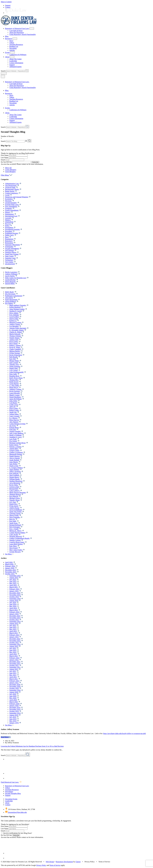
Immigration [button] (11, 214)
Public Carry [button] (11, 235)
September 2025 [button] (16, 576)
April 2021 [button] (14, 677)
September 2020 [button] (16, 690)
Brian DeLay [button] (15, 387)
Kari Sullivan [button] (15, 473)
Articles (12, 50)
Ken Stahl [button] (14, 521)
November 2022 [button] (16, 641)
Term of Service (55, 865)
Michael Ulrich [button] (16, 498)
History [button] (9, 212)
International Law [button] (12, 216)
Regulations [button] (10, 239)
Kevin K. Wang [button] (16, 347)
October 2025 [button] (11, 574)
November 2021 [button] (16, 664)
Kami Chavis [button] (15, 445)
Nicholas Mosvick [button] (17, 536)
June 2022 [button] (14, 650)
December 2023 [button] (16, 616)
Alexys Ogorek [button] (16, 458)
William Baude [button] (16, 479)
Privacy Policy (41, 865)
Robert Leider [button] (15, 410)
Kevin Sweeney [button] (16, 391)
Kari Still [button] (14, 359)
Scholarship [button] (10, 247)
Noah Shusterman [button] (12, 300)
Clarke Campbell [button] (16, 349)
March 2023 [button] (15, 633)
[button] (8, 168)
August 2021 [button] (15, 669)
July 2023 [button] (14, 625)
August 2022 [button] (15, 646)
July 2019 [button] (14, 717)
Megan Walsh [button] (15, 361)
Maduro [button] (9, 220)
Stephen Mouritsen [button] (17, 481)
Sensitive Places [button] (12, 252)
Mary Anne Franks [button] (17, 550)
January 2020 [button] (15, 706)
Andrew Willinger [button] (12, 274)
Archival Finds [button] (11, 187)
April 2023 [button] (14, 631)
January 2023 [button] (15, 637)
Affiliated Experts (15, 67)
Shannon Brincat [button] (16, 494)
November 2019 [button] (16, 709)
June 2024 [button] (14, 604)
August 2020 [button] (15, 692)
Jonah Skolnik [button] (15, 460)
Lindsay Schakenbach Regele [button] (21, 538)
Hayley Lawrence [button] (12, 272)
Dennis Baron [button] (15, 477)
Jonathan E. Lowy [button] (17, 437)
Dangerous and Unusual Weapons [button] (18, 197)
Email (3, 160)
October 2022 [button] (15, 643)
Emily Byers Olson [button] (17, 378)
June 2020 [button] (14, 696)
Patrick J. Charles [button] (16, 447)
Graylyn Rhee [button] (15, 317)
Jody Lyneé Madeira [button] (17, 433)
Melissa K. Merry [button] (17, 531)
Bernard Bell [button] (15, 489)
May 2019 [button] (14, 721)
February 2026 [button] (11, 566)
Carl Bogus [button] (14, 403)
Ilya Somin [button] (14, 441)
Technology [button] (10, 260)
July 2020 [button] (14, 694)
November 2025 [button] (12, 572)
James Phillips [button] (15, 470)
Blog (7, 36)
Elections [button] (9, 201)
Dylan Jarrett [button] (15, 506)
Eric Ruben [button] (10, 303)
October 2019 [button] (15, 711)
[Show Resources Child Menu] (15, 39)
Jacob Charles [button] (11, 276)
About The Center (15, 59)
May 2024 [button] (14, 606)
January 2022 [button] (15, 660)
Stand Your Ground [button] (13, 254)
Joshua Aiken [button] (15, 414)
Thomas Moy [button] (15, 380)
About (7, 57)
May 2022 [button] (14, 652)
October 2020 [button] (15, 688)
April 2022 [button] (14, 654)
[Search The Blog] (29, 141)
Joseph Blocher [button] (11, 280)
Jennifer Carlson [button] (16, 540)
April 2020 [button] (14, 700)
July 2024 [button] (14, 602)
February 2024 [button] (16, 612)
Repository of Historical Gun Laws (17, 28)
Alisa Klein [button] (10, 298)
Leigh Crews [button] (15, 405)
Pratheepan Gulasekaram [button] (15, 296)
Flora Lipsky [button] (15, 408)
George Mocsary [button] (16, 552)
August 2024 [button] (15, 601)
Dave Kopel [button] (15, 548)
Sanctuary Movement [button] (14, 245)
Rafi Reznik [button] (15, 357)
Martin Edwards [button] (16, 334)
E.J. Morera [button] (15, 418)
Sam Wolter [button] (15, 464)
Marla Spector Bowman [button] (19, 492)
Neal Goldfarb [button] (15, 475)
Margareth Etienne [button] (17, 454)
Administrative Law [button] (13, 184)
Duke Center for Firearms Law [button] (17, 278)
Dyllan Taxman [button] (16, 353)
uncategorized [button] (11, 264)
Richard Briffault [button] (16, 525)
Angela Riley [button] (15, 449)
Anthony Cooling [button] (16, 389)
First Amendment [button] (12, 206)
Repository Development (64, 862)
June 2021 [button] (14, 673)
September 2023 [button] (16, 622)
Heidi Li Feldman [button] (17, 435)
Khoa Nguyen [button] (15, 420)
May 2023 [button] (14, 629)
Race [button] (8, 237)
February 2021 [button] (16, 681)
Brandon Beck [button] (15, 376)
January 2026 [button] (11, 568)
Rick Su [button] (13, 519)
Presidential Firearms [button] (13, 229)
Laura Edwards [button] (16, 393)
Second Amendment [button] (13, 248)
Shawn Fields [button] (15, 515)
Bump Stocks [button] (11, 191)
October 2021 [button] (15, 665)
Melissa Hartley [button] (16, 351)
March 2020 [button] (15, 702)
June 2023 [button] (14, 627)
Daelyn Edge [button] (15, 319)
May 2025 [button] (14, 583)
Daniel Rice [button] (15, 504)
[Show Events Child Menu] (12, 52)
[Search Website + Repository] (27, 71)
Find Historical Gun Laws (11, 782)
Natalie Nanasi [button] (16, 338)
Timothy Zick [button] (15, 364)
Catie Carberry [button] (16, 491)
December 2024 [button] (16, 593)
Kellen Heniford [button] (16, 307)
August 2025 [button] (15, 578)
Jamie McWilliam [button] (17, 399)
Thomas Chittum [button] (16, 336)
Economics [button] (10, 199)
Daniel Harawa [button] (16, 456)
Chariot (78, 862)
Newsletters (9, 792)
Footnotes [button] (10, 208)
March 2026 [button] (10, 564)
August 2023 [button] (15, 623)
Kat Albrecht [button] (15, 496)
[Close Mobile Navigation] (3, 76)
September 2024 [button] (16, 599)
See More (9, 554)
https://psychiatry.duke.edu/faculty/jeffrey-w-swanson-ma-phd (124, 733)
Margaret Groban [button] (16, 322)
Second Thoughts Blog (13, 793)
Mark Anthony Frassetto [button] (19, 305)
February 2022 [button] (16, 658)
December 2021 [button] (16, 662)
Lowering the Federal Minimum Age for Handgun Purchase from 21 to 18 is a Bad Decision (32, 746)
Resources (9, 39)
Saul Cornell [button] (15, 363)
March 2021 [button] (15, 679)
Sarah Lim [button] (14, 412)
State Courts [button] (10, 256)
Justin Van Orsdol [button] (17, 512)
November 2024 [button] (16, 595)
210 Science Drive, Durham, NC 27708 (20, 809)
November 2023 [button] (16, 618)
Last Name (5, 158)
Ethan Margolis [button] (12, 282)
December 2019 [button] (16, 707)
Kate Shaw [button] (14, 546)
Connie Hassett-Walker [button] (18, 533)
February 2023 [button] (16, 635)
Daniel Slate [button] (15, 368)
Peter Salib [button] (14, 374)
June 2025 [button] (14, 581)
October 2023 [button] (15, 620)
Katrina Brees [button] (15, 428)
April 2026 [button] (10, 562)
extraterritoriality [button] (12, 203)
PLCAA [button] (9, 224)
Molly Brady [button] (11, 292)
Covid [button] (8, 195)
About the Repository (17, 33)
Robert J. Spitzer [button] (16, 345)
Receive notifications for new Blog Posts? (17, 833)
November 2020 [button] (16, 686)
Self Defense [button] (11, 250)
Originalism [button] (10, 222)
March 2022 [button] (15, 656)
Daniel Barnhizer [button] (16, 397)
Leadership (13, 61)
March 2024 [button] (15, 610)
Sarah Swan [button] (15, 523)
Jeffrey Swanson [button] (16, 471)
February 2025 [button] (16, 589)
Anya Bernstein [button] (16, 483)
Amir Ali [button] (14, 407)
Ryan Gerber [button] (15, 342)
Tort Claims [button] (10, 262)
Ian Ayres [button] (14, 426)
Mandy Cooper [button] (16, 395)
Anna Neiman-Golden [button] (18, 309)
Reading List (14, 46)
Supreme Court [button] (11, 258)
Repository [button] (10, 241)
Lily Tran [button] (14, 502)
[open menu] (4, 73)
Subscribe (35, 162)
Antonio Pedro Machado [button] (19, 328)
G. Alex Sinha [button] (15, 386)
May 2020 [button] (14, 698)
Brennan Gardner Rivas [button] (19, 443)
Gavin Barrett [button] (15, 384)
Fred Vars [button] (14, 429)
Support (8, 5)
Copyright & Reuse (16, 31)
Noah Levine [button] (15, 466)
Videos (12, 43)
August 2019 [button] (15, 715)
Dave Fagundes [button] (16, 517)
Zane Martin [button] (15, 462)
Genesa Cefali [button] (15, 487)
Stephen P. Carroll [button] (17, 311)
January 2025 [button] (15, 591)
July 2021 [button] (14, 671)
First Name (5, 155)
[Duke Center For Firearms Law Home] (19, 25)
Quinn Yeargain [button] (16, 366)
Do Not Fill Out (6, 162)
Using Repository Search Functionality (23, 34)
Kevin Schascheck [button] (17, 355)
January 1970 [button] (15, 723)
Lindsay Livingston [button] (17, 452)
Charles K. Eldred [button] (17, 332)
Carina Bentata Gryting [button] (18, 424)
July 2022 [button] (14, 648)
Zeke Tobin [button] (14, 401)
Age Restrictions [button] (12, 185)
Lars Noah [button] (14, 439)
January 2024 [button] (15, 614)
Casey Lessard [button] (15, 416)
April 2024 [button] (14, 608)
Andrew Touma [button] (16, 324)
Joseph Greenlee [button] (16, 431)
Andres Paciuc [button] (15, 508)
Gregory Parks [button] (15, 450)
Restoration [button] (10, 243)
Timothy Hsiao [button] (16, 500)
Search (3, 71)
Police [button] (8, 226)
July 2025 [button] (14, 579)
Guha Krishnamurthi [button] (18, 372)
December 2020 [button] (16, 685)
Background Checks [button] (13, 189)
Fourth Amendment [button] (13, 210)
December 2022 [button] (16, 639)
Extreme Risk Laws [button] (13, 205)
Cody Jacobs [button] (15, 535)
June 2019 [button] (14, 719)
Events (7, 52)
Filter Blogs (7, 175)
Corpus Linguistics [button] (13, 193)
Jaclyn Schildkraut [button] (17, 510)
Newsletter (13, 48)
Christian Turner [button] (16, 513)
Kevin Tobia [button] (15, 485)
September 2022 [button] (16, 644)
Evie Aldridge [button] (15, 315)
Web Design (50, 862)
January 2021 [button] (15, 683)
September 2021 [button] (16, 667)
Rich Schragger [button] (16, 527)
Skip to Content (6, 2)
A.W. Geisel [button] (15, 370)
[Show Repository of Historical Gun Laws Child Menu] (32, 28)
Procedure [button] (10, 231)
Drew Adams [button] (15, 313)
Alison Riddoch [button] (12, 301)
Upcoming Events (11, 799)
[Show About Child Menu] (12, 57)
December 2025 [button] (12, 570)
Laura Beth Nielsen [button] (17, 544)
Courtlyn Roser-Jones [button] (18, 542)
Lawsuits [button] (9, 218)
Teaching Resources (16, 45)
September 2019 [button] (16, 713)
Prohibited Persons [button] (13, 233)
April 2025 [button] (14, 585)
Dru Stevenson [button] (11, 294)
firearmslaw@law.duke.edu (16, 812)
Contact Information (16, 63)
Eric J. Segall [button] (15, 529)
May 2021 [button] (14, 675)
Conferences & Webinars (18, 55)
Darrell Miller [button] (11, 284)
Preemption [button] (10, 227)
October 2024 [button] (15, 597)
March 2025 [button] (15, 587)
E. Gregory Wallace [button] (17, 468)
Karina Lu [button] (14, 321)
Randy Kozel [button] (15, 382)
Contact (8, 7)
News (11, 41)
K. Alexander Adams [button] (18, 330)
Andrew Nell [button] (15, 340)
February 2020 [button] (16, 704)
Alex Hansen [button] (15, 422)
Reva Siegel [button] (15, 343)
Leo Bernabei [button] (15, 326)
